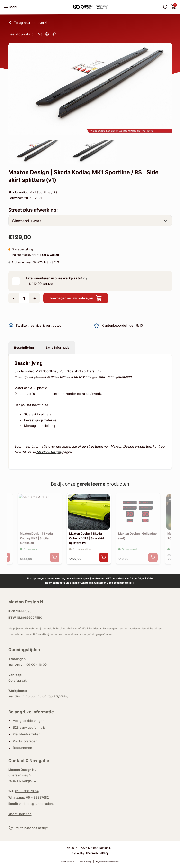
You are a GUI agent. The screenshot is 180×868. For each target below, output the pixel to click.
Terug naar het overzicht (30, 23)
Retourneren (22, 748)
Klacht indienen (20, 814)
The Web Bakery (97, 853)
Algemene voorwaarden (107, 862)
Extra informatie (58, 347)
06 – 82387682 (37, 797)
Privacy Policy (67, 862)
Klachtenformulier (26, 734)
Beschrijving (24, 347)
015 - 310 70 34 (27, 791)
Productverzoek (25, 741)
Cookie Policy (85, 862)
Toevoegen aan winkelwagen (76, 298)
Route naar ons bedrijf (28, 828)
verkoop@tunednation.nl (38, 804)
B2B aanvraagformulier (30, 727)
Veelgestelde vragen (29, 721)
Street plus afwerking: (33, 210)
